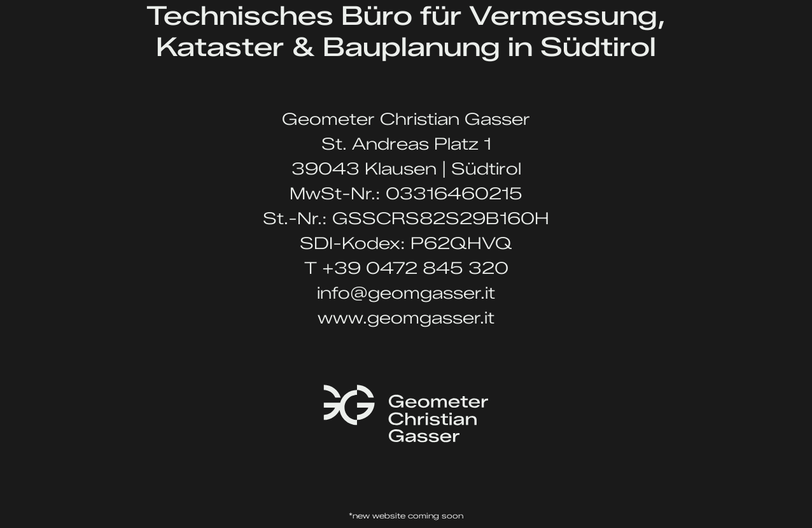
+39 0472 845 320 (415, 268)
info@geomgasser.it (406, 293)
